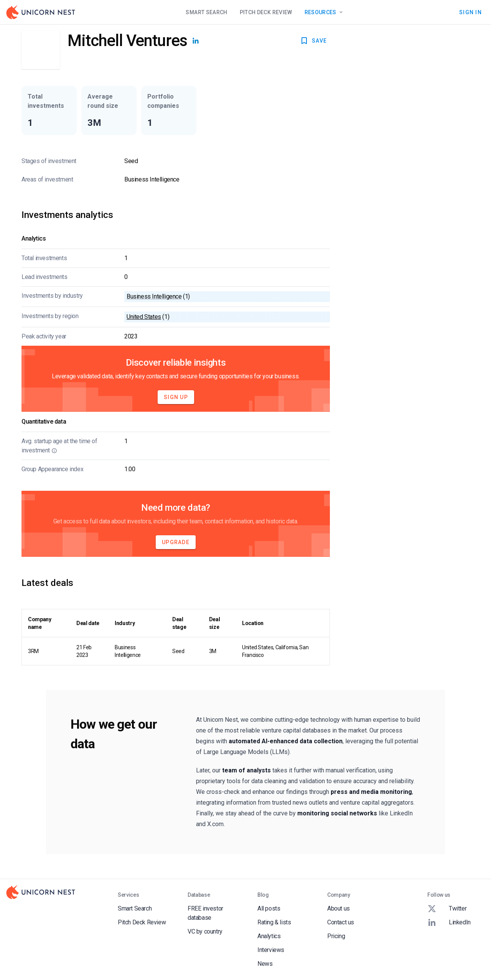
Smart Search (206, 12)
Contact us (341, 922)
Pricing (336, 936)
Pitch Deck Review (266, 12)
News (265, 964)
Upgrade (176, 542)
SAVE (313, 41)
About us (339, 908)
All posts (269, 908)
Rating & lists (274, 922)
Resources (325, 12)
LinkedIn (449, 922)
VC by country (205, 931)
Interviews (271, 950)
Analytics (269, 936)
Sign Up (176, 397)
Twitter (447, 909)
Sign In (470, 12)
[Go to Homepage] (41, 12)
